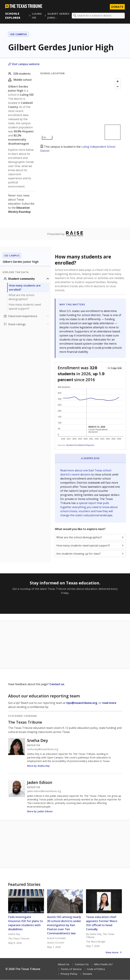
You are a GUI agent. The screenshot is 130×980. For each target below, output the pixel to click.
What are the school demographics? (21, 297)
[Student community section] (27, 279)
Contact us (57, 684)
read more (109, 703)
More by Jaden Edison (40, 812)
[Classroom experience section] (27, 316)
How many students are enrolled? (25, 288)
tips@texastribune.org (82, 703)
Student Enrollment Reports (80, 445)
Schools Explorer (13, 16)
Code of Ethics (96, 969)
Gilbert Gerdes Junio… (58, 16)
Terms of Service (71, 969)
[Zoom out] (118, 87)
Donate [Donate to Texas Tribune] (117, 7)
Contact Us (82, 964)
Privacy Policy (69, 974)
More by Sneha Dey (38, 766)
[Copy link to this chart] (115, 368)
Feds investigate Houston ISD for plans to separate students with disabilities (26, 923)
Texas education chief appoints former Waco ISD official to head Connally (102, 923)
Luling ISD (37, 16)
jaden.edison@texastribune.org (44, 791)
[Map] (81, 109)
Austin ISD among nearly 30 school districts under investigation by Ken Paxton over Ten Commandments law (64, 925)
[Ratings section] (27, 324)
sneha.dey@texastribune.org (43, 749)
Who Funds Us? (103, 964)
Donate (87, 974)
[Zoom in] (118, 82)
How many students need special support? (25, 307)
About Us (64, 964)
